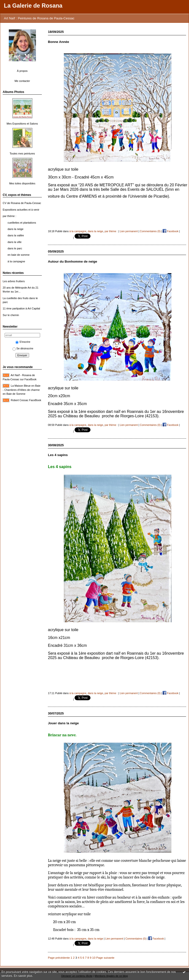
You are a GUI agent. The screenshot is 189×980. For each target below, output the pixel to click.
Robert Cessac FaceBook (26, 400)
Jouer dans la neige (63, 723)
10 (94, 958)
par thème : (9, 216)
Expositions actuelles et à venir (21, 210)
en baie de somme (19, 255)
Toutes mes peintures (22, 153)
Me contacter (22, 81)
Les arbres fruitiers (14, 281)
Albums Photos (13, 92)
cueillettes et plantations (22, 223)
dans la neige (16, 229)
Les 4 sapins (58, 455)
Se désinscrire (23, 348)
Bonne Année (59, 42)
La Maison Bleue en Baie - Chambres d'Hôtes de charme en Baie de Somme (22, 390)
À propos (22, 71)
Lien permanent (129, 231)
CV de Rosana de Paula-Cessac (22, 203)
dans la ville (15, 242)
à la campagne (16, 261)
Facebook (170, 231)
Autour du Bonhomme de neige (72, 261)
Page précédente (59, 958)
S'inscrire (23, 342)
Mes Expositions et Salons (22, 124)
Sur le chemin (11, 315)
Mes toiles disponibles (22, 183)
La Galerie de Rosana (33, 6)
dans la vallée (16, 235)
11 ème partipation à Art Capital (21, 308)
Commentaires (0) (150, 231)
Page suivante (105, 958)
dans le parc (15, 248)
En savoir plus (23, 976)
